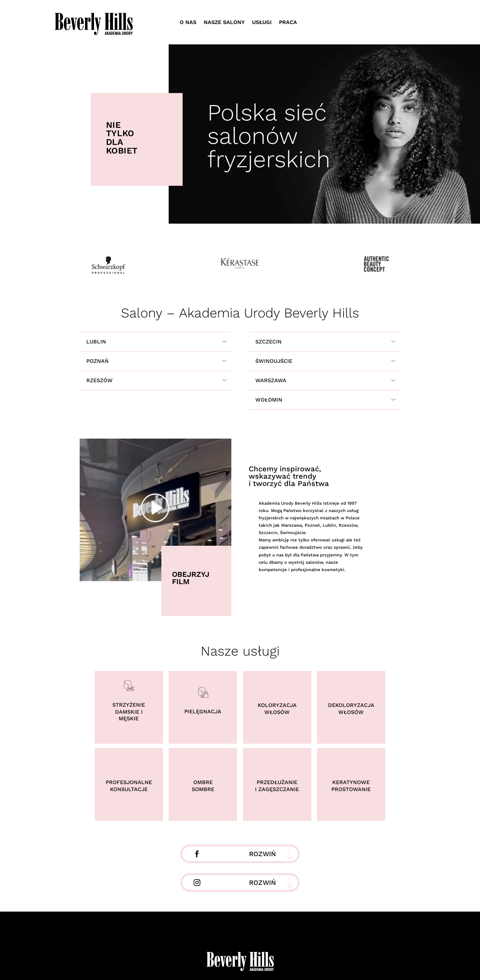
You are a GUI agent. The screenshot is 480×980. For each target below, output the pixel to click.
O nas (188, 22)
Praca (288, 22)
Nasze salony (224, 22)
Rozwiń (262, 854)
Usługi (262, 22)
